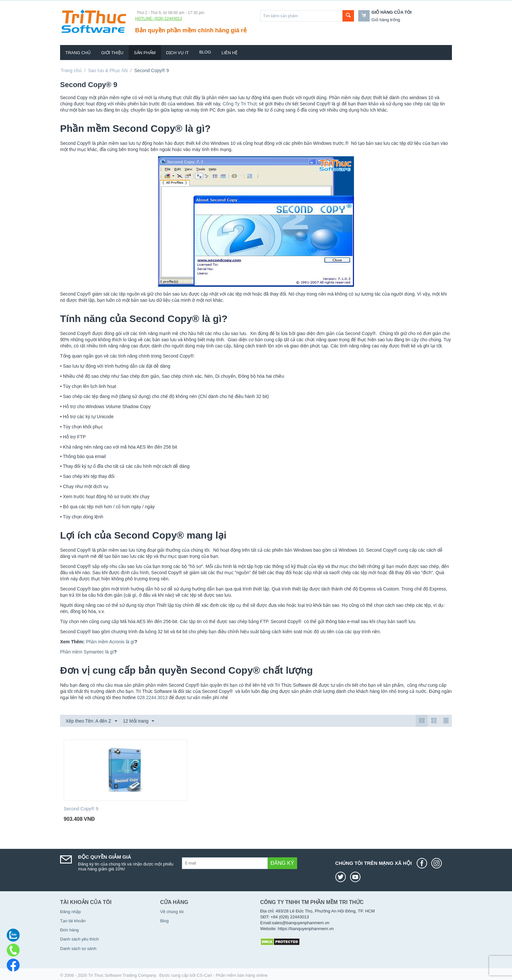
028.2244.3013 (152, 697)
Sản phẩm (145, 53)
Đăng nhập (70, 912)
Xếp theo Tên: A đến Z (91, 721)
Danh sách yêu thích (80, 939)
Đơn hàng (69, 930)
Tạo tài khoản (73, 921)
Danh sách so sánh (78, 949)
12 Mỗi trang (138, 721)
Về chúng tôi (172, 912)
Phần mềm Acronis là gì (110, 642)
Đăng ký (282, 863)
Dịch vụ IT (178, 53)
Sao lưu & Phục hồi (108, 70)
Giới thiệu (112, 53)
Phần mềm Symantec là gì (87, 652)
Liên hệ (229, 53)
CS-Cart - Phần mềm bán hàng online (232, 975)
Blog (205, 52)
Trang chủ (78, 53)
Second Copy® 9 (81, 809)
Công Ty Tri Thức (240, 104)
